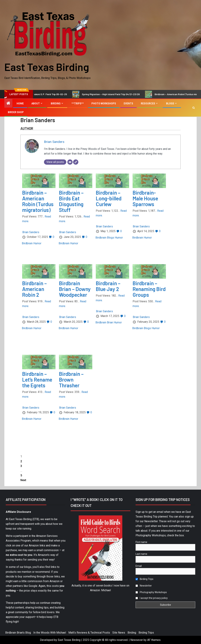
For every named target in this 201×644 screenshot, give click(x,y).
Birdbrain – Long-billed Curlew (109, 198)
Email (139, 566)
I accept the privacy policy (154, 598)
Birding (56, 103)
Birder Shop (16, 112)
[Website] (76, 162)
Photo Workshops (104, 103)
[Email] (70, 162)
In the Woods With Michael (50, 633)
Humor (37, 243)
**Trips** (78, 103)
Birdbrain (27, 243)
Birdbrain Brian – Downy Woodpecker (75, 289)
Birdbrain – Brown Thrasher (71, 379)
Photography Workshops (151, 592)
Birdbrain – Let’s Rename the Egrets (37, 379)
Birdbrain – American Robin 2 (34, 289)
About (36, 103)
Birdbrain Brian (104, 322)
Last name (141, 554)
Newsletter (144, 586)
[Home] (8, 103)
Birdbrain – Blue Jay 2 (108, 286)
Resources (148, 103)
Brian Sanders (54, 142)
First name (141, 542)
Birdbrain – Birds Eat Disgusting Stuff (71, 201)
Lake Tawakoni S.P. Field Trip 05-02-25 (52, 94)
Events (128, 103)
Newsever (137, 640)
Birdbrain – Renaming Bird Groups (149, 289)
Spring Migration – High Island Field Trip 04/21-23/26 (118, 94)
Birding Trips (144, 579)
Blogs (170, 103)
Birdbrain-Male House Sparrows (145, 198)
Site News (119, 633)
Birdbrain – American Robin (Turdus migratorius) (38, 201)
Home (20, 103)
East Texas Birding (47, 67)
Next (23, 480)
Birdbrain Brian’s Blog (18, 633)
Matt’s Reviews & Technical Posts (89, 633)
